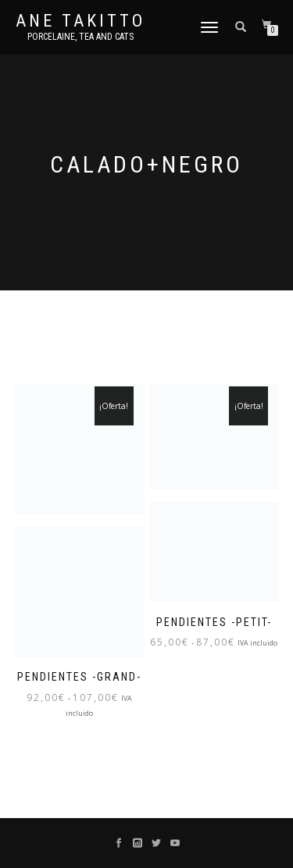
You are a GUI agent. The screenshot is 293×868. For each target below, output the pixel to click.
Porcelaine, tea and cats (80, 37)
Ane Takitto (80, 21)
